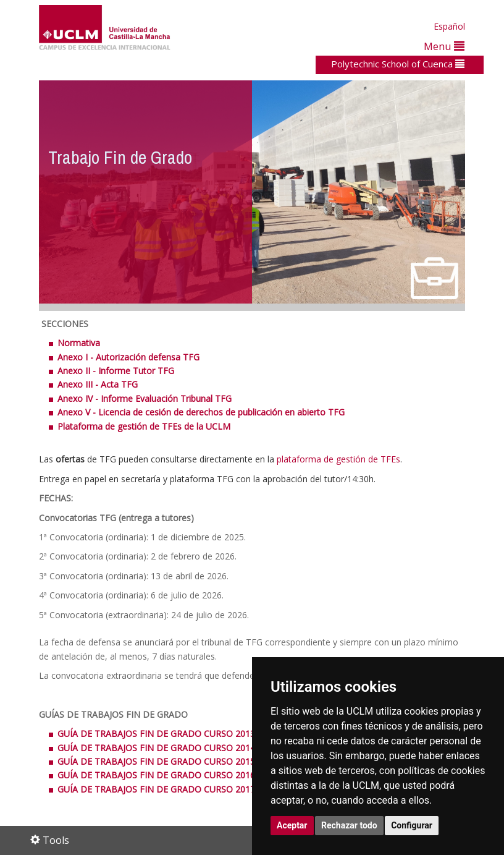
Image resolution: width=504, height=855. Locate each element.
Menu (444, 46)
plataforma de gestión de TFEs (338, 459)
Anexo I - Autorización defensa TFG (128, 357)
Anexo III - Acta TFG (98, 384)
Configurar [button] (412, 825)
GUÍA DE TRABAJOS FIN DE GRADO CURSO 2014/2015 (169, 748)
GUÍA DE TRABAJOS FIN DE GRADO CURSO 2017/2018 (168, 789)
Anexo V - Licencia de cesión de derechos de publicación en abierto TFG (201, 412)
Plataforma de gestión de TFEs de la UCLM (144, 426)
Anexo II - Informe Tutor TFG (116, 371)
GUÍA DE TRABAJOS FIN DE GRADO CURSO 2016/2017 (168, 775)
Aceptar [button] (292, 825)
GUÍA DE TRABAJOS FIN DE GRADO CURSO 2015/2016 (168, 761)
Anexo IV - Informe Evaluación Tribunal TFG (145, 398)
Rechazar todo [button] (349, 825)
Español (449, 26)
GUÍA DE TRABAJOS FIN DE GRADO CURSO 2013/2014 (169, 734)
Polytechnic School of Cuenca (398, 64)
